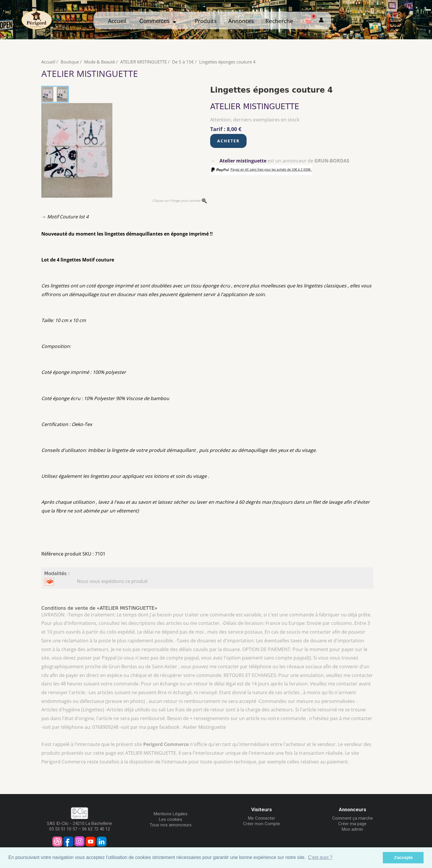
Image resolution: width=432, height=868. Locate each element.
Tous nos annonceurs (171, 825)
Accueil (117, 21)
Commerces (158, 21)
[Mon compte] (321, 20)
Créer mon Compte (262, 824)
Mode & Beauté (100, 62)
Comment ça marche (353, 818)
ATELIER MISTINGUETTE (144, 62)
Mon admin (352, 829)
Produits (206, 21)
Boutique (70, 62)
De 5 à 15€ (183, 62)
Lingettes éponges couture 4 (227, 62)
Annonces (241, 21)
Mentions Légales (171, 814)
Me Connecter (262, 818)
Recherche (279, 21)
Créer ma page (352, 824)
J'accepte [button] (403, 858)
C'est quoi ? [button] (320, 857)
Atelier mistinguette (243, 161)
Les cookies (171, 819)
